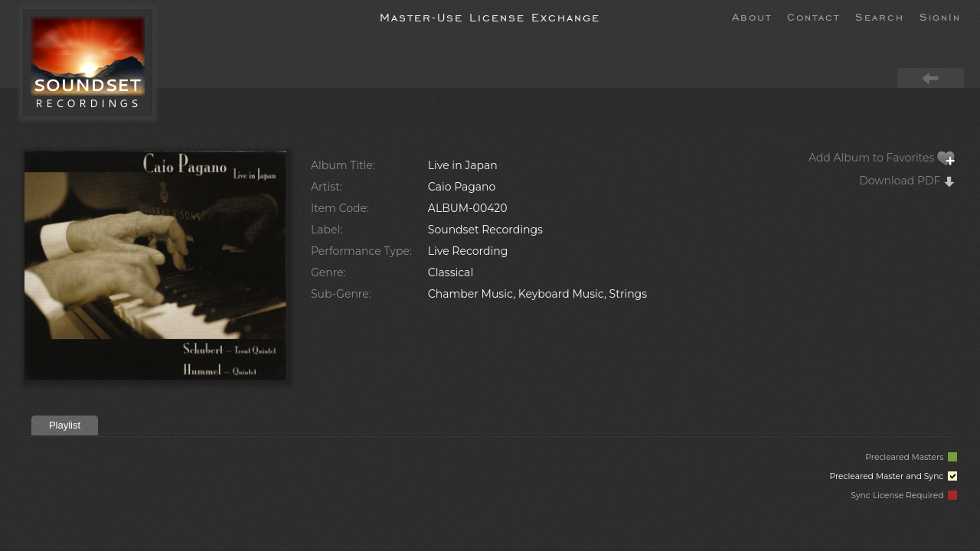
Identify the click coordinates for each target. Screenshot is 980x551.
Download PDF (907, 181)
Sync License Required (904, 496)
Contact (813, 16)
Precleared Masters (911, 457)
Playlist (65, 425)
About (752, 16)
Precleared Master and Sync (893, 476)
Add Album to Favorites (882, 158)
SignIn (940, 16)
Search (880, 16)
